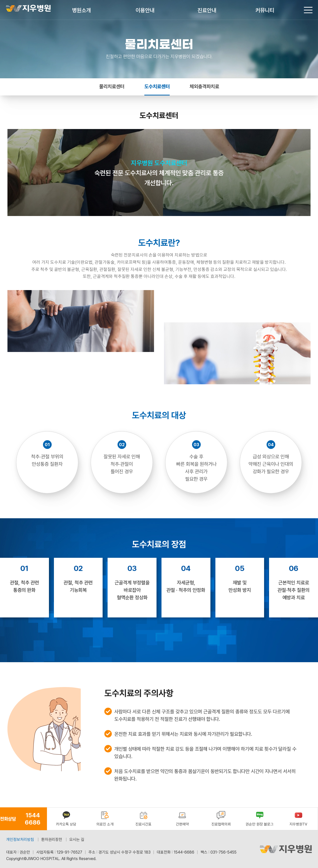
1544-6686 (184, 852)
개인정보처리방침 (20, 840)
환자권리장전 (52, 840)
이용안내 (145, 10)
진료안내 (207, 10)
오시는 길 (77, 840)
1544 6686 (33, 819)
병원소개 (81, 10)
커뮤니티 (265, 10)
